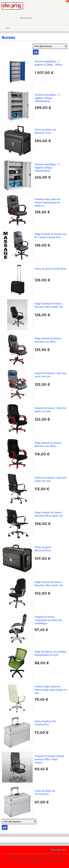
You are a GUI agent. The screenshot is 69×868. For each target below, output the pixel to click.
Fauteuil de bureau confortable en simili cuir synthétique (48, 620)
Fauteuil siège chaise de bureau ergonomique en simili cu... (47, 202)
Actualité (44, 857)
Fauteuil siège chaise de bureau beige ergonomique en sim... (51, 690)
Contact (12, 857)
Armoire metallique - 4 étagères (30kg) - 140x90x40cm (47, 168)
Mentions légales (57, 861)
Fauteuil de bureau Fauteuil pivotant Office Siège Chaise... (49, 759)
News (35, 857)
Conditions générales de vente (19, 861)
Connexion (56, 857)
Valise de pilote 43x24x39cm (50, 269)
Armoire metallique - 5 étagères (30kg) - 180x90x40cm (47, 98)
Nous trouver (24, 857)
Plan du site (41, 861)
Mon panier (63, 6)
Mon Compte (53, 6)
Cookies (34, 864)
